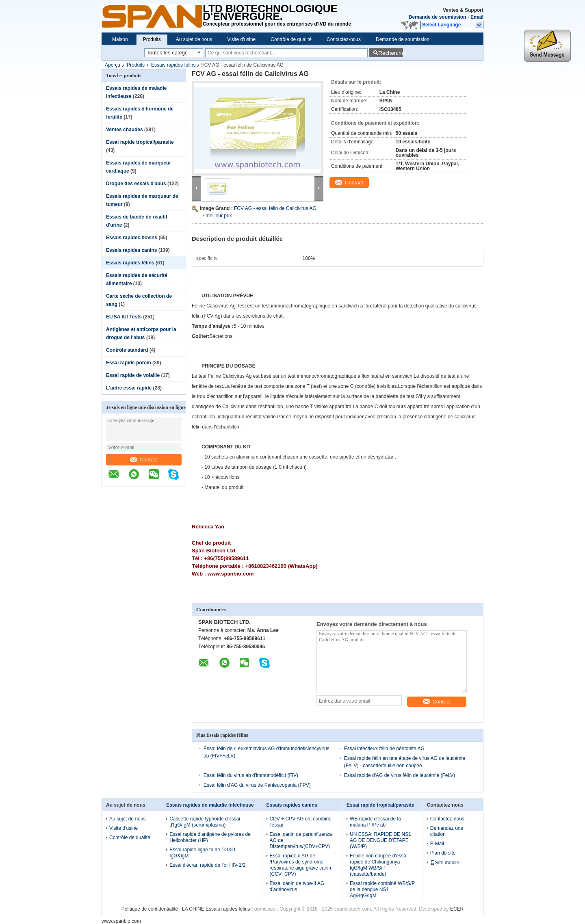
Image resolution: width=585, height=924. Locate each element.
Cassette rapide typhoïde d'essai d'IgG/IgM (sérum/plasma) (205, 822)
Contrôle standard (127, 350)
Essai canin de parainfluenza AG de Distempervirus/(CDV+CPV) (301, 840)
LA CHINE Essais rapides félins (216, 909)
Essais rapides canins (131, 250)
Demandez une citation (447, 831)
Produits (152, 39)
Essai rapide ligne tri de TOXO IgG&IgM (202, 853)
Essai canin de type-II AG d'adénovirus (297, 886)
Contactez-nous (344, 39)
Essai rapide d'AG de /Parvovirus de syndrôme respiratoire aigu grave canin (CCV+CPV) (300, 865)
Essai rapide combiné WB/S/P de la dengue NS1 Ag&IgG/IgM (382, 889)
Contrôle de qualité (291, 39)
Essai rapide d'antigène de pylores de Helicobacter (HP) (210, 837)
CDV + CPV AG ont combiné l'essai (301, 822)
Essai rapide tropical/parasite (140, 142)
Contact (144, 460)
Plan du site (443, 853)
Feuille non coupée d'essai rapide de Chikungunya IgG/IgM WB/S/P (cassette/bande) (379, 865)
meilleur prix (219, 216)
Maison (120, 39)
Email (477, 17)
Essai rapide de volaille (133, 375)
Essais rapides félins (173, 65)
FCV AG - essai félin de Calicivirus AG (275, 208)
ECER (457, 909)
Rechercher (391, 53)
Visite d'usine (241, 39)
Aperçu (113, 65)
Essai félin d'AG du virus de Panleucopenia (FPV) (257, 785)
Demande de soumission (437, 17)
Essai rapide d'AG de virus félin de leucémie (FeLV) (400, 775)
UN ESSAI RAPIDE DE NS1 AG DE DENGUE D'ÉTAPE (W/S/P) (380, 840)
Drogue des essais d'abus (136, 184)
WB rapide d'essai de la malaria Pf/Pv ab (375, 822)
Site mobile (445, 863)
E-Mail (437, 844)
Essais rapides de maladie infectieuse (210, 805)
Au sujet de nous (194, 39)
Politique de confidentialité (150, 909)
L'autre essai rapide (129, 388)
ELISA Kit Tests (124, 317)
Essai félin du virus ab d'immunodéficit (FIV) (251, 775)
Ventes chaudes (125, 130)
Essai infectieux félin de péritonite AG (384, 749)
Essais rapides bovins (132, 238)
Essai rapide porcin (129, 363)
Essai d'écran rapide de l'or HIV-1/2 (207, 865)
